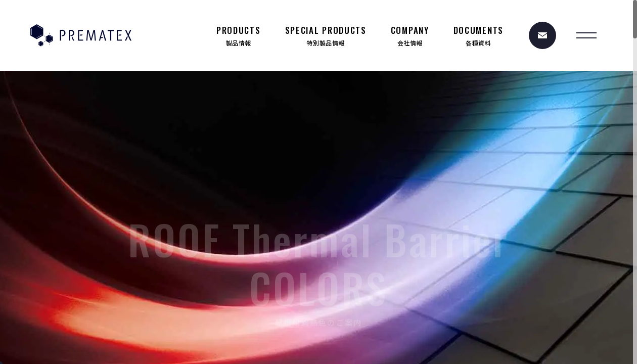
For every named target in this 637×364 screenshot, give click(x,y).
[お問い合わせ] (542, 35)
